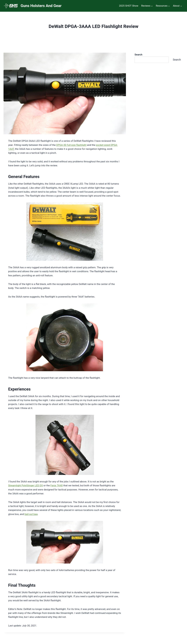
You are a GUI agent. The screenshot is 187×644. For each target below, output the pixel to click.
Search (177, 60)
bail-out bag (31, 514)
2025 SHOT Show (129, 6)
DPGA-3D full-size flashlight (71, 145)
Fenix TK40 (57, 485)
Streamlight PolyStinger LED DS (25, 485)
